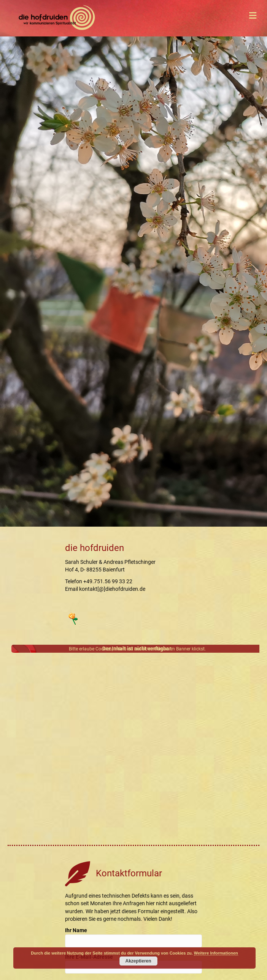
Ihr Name (133, 937)
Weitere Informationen (216, 953)
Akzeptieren (138, 961)
